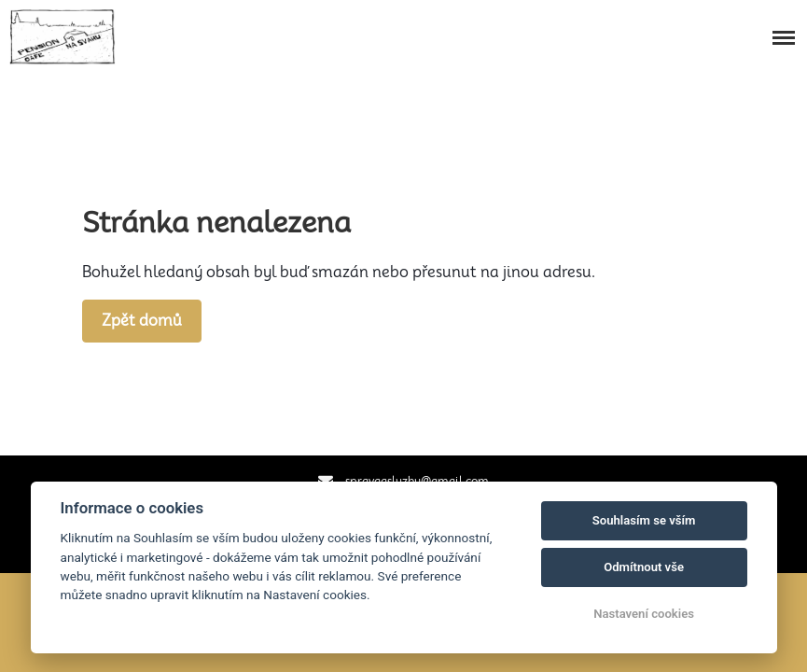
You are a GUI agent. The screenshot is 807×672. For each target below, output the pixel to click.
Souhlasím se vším (644, 520)
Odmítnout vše (644, 567)
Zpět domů (142, 321)
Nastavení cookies (644, 614)
